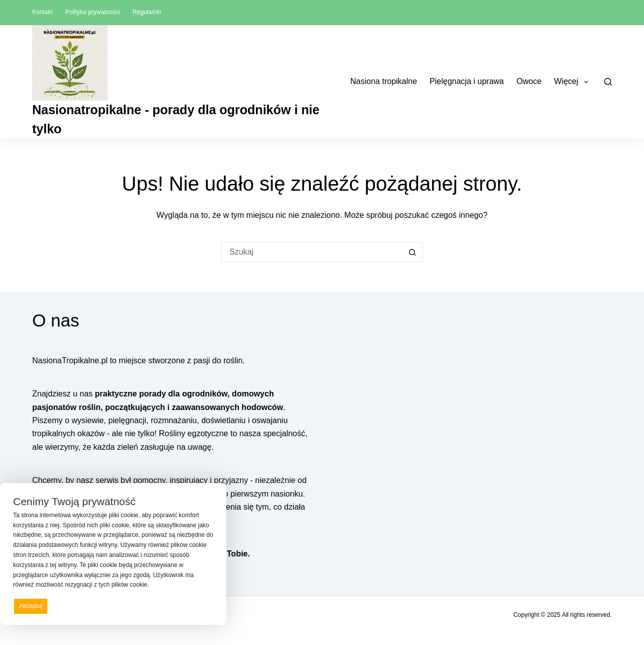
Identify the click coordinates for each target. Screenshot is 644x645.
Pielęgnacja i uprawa (467, 81)
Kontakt (43, 12)
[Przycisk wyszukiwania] (413, 252)
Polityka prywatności (93, 12)
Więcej (573, 82)
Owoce (529, 81)
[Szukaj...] (312, 252)
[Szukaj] (608, 82)
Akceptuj (31, 606)
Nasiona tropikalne (384, 81)
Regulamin (147, 12)
